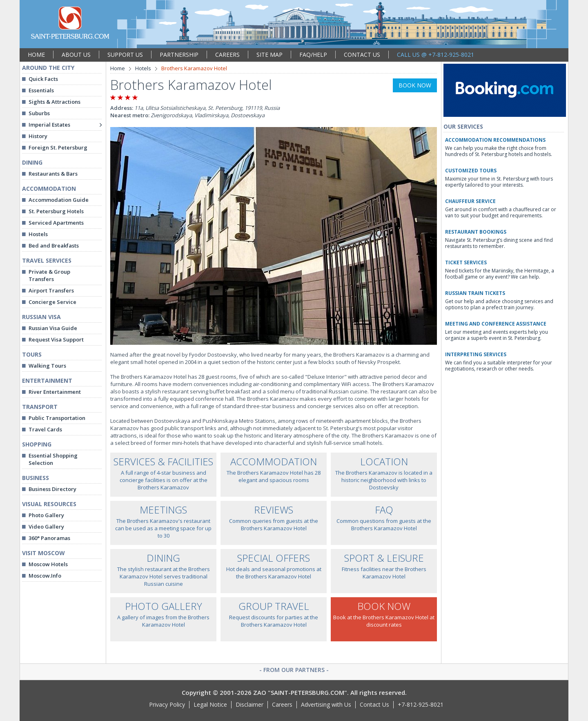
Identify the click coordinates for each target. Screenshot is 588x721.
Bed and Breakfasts (54, 246)
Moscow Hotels (48, 564)
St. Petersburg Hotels (56, 211)
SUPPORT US (125, 55)
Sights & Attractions (55, 102)
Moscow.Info (45, 576)
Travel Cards (45, 429)
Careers (282, 704)
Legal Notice (210, 704)
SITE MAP (269, 55)
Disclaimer (249, 704)
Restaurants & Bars (53, 174)
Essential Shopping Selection (53, 459)
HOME (36, 55)
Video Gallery (46, 527)
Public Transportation (57, 418)
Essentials (41, 90)
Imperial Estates (49, 125)
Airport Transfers (51, 290)
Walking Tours (47, 366)
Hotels (143, 68)
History (38, 136)
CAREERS (227, 55)
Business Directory (52, 489)
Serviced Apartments (56, 223)
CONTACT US (362, 55)
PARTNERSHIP (179, 55)
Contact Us (374, 704)
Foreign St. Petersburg (58, 147)
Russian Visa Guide (53, 328)
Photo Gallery (46, 515)
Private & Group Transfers (49, 275)
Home (118, 68)
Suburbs (39, 113)
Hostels (38, 234)
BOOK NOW (415, 85)
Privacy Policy (167, 704)
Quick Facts (43, 79)
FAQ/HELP (313, 55)
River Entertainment (55, 392)
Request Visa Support (56, 339)
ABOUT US (76, 55)
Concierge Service (52, 302)
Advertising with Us (326, 704)
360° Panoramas (49, 538)
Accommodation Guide (59, 200)
